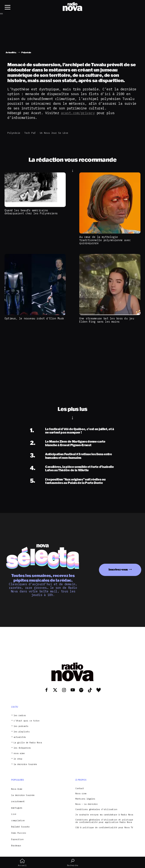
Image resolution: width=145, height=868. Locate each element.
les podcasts (21, 726)
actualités (20, 737)
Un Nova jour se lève (54, 133)
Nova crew (81, 794)
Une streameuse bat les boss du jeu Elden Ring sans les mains (107, 320)
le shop (18, 759)
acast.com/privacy (78, 113)
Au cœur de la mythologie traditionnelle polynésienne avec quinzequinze (105, 240)
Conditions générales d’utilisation (96, 809)
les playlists (22, 732)
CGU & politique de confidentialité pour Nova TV (104, 828)
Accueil (22, 863)
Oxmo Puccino (19, 833)
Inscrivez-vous (118, 569)
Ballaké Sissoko (20, 827)
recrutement (18, 801)
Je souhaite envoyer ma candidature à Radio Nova (104, 815)
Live (14, 814)
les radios (20, 715)
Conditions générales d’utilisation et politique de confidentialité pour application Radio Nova (104, 821)
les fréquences (22, 748)
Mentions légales (85, 799)
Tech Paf (30, 133)
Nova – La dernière (86, 804)
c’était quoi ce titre (27, 721)
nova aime (19, 753)
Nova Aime (17, 789)
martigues (17, 808)
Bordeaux (16, 846)
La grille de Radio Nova (28, 743)
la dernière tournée (25, 764)
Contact (80, 788)
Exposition (17, 839)
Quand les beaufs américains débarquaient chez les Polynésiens (31, 212)
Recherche (72, 863)
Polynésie (14, 133)
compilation (18, 820)
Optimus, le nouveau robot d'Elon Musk (34, 318)
